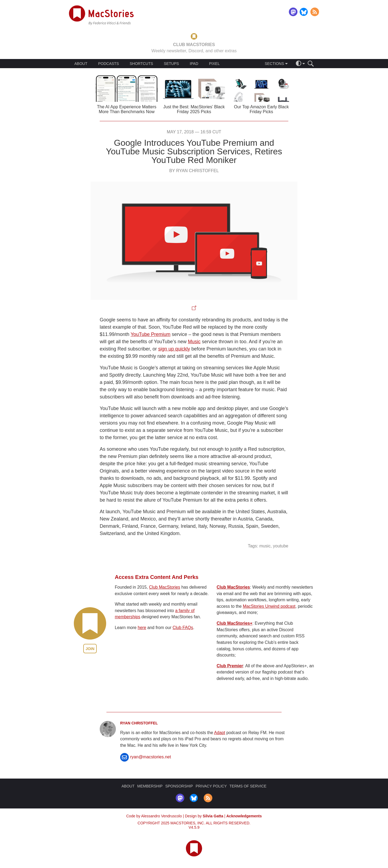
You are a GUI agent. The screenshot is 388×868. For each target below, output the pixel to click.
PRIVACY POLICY (211, 786)
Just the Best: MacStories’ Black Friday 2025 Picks (194, 109)
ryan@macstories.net (150, 757)
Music (194, 342)
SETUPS (171, 64)
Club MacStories (165, 587)
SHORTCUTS (141, 64)
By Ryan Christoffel (194, 171)
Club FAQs (183, 628)
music (265, 546)
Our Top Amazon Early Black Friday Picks (261, 109)
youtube (281, 546)
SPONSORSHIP (179, 786)
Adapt (219, 733)
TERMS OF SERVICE (248, 786)
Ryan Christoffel (139, 723)
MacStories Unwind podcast (269, 606)
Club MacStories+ (235, 623)
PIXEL (214, 64)
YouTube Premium (151, 334)
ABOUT (81, 64)
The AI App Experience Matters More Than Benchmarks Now (127, 109)
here (142, 628)
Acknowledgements (244, 816)
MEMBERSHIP (150, 786)
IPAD (194, 64)
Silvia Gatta (213, 816)
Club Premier (230, 666)
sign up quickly (174, 349)
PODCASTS (108, 64)
